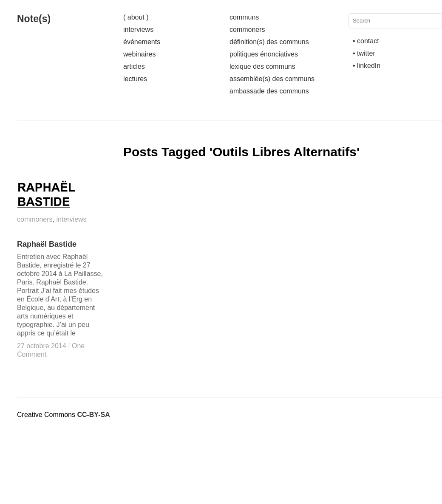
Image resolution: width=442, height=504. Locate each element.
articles (134, 66)
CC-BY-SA (93, 415)
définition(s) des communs (269, 42)
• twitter (364, 53)
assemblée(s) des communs (272, 79)
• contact (366, 41)
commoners (247, 30)
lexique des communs (262, 66)
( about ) (136, 17)
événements (142, 42)
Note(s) (34, 19)
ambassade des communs (269, 91)
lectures (135, 79)
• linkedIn (367, 66)
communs (244, 17)
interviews (138, 30)
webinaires (139, 54)
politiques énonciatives (264, 54)
